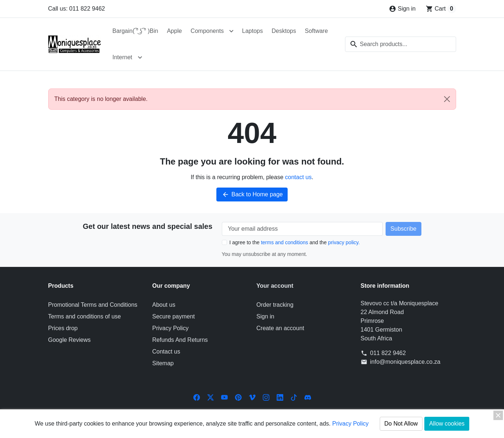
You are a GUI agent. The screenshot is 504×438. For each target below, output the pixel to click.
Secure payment (174, 316)
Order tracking (275, 305)
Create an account (281, 328)
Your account (275, 286)
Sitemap (163, 363)
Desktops (284, 31)
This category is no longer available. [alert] (255, 99)
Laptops (252, 31)
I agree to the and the (295, 242)
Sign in (266, 316)
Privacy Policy (171, 328)
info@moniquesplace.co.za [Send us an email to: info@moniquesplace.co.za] (405, 362)
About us (164, 305)
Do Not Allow (401, 424)
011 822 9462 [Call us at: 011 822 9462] (388, 353)
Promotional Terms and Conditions (93, 305)
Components (207, 31)
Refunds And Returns (180, 340)
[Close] (447, 99)
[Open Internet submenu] (140, 57)
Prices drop (63, 328)
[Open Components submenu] (231, 31)
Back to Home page (252, 195)
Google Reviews (70, 340)
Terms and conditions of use (85, 316)
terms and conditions (285, 242)
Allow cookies (447, 424)
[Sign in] (402, 9)
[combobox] (401, 44)
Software (316, 31)
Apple (175, 31)
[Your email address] (302, 229)
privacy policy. (344, 242)
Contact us (166, 352)
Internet (122, 57)
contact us (298, 177)
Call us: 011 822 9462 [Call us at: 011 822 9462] (77, 9)
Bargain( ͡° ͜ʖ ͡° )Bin (135, 31)
